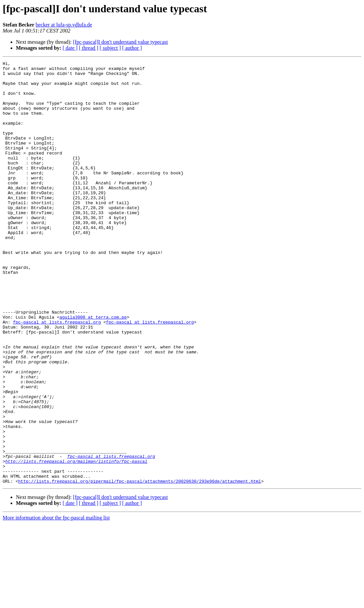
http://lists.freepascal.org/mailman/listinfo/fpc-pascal (76, 542)
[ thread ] (89, 48)
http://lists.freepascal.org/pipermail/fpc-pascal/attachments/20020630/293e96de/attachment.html (140, 566)
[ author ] (132, 48)
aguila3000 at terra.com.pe (93, 369)
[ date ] (70, 48)
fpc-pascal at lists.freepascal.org (57, 375)
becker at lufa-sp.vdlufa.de (64, 25)
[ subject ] (110, 48)
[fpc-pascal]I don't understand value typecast (120, 42)
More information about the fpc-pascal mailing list (56, 602)
